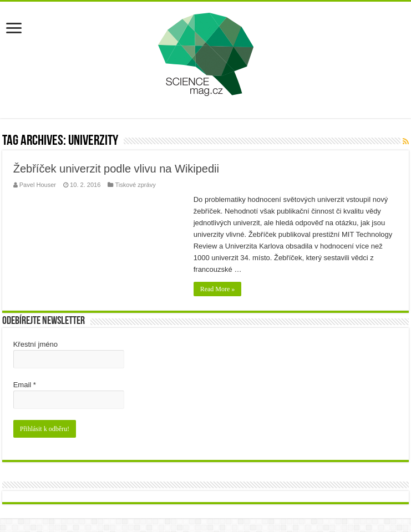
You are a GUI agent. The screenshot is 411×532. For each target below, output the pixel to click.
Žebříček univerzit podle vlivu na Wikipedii (116, 169)
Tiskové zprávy (135, 185)
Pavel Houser (38, 185)
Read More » (218, 289)
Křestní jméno (35, 344)
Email (25, 385)
